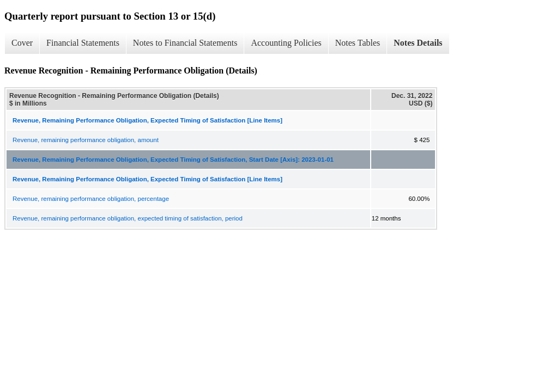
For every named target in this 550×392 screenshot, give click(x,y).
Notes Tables (358, 43)
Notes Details (418, 43)
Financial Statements (83, 43)
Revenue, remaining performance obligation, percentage (91, 199)
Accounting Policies (286, 43)
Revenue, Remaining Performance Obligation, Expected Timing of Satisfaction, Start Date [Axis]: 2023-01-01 (173, 160)
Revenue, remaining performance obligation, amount (86, 140)
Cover (22, 43)
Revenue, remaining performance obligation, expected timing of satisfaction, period (128, 218)
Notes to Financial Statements (185, 43)
